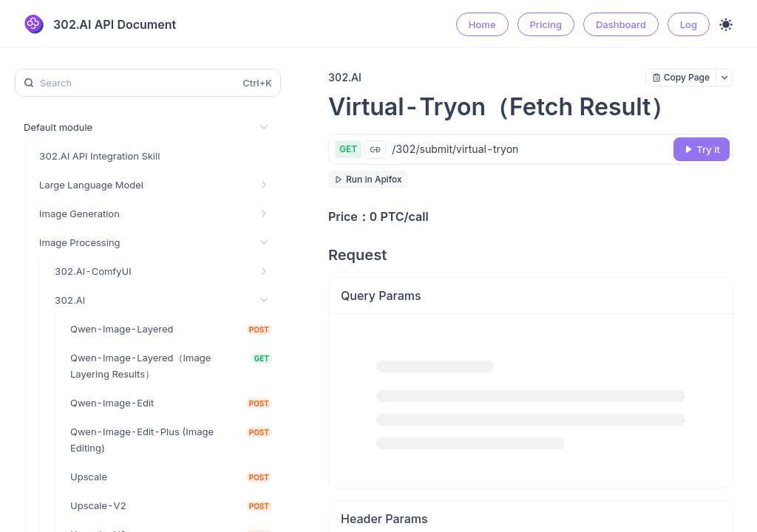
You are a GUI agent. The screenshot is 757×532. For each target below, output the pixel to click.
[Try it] (702, 149)
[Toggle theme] (726, 24)
